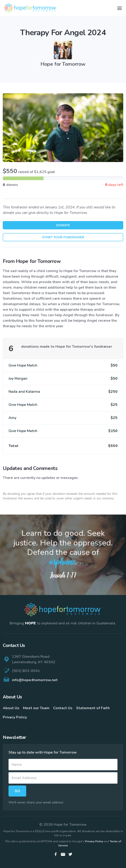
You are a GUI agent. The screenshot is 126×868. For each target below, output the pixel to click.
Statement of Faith (93, 708)
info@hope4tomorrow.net (35, 680)
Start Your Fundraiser (63, 237)
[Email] (63, 778)
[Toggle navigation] (120, 8)
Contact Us (63, 708)
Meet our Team (36, 708)
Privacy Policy (15, 717)
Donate (63, 225)
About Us (11, 708)
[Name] (63, 765)
